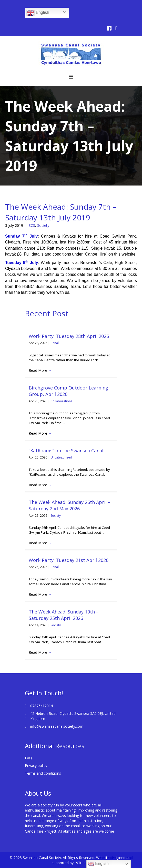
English (38, 13)
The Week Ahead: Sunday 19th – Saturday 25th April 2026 (64, 615)
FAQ (28, 758)
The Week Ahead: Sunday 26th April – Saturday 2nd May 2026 (70, 505)
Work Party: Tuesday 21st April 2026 (69, 560)
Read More (40, 370)
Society (43, 225)
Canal (55, 343)
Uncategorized (61, 457)
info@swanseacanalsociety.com (57, 726)
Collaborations (61, 401)
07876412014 (42, 706)
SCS (32, 225)
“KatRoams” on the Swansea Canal (66, 451)
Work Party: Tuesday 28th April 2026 (69, 336)
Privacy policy (36, 765)
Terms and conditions (43, 773)
